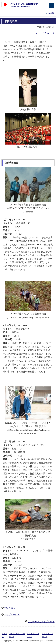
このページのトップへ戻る (41, 622)
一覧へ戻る (10, 608)
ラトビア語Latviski (44, 33)
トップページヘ (12, 615)
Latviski (51, 13)
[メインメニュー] (52, 6)
